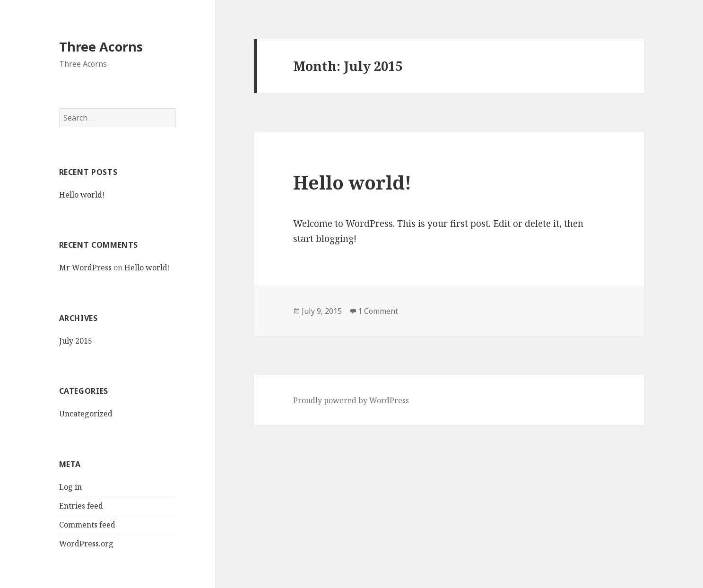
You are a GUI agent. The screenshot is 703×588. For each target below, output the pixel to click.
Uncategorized (86, 414)
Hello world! (82, 195)
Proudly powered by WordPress (351, 400)
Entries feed (81, 506)
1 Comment (378, 311)
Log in (70, 487)
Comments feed (87, 525)
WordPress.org (86, 544)
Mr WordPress (85, 268)
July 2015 (76, 341)
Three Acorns (101, 47)
